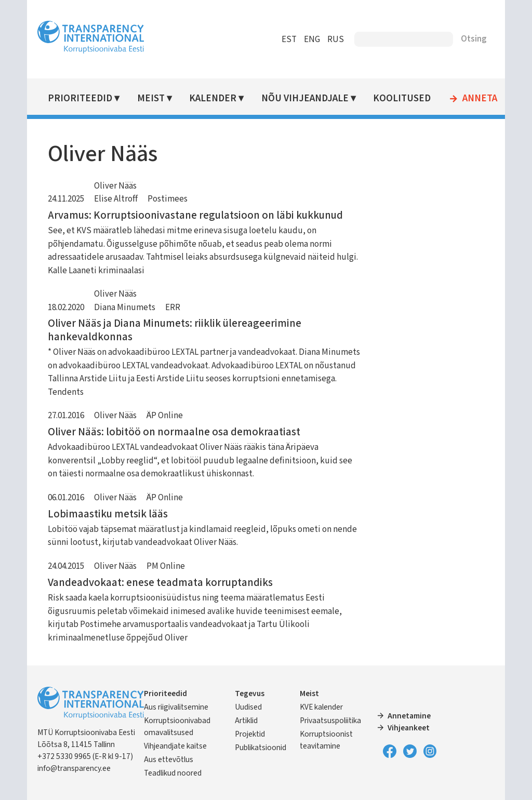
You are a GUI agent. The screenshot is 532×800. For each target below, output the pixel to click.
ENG (312, 39)
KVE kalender (321, 707)
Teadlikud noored (173, 773)
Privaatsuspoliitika (330, 721)
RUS (336, 39)
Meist (151, 98)
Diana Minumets (125, 308)
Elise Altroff (116, 199)
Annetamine (409, 716)
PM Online (166, 566)
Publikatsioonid (261, 748)
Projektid (250, 734)
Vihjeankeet (409, 728)
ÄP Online (165, 416)
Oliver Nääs (115, 186)
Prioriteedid (80, 98)
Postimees (168, 199)
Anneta (480, 99)
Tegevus (250, 694)
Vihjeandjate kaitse (175, 746)
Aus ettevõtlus (169, 759)
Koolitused (402, 98)
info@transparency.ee (74, 768)
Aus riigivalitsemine (176, 707)
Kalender (213, 98)
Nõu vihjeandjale (305, 98)
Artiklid (246, 721)
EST (289, 39)
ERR (173, 308)
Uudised (248, 707)
